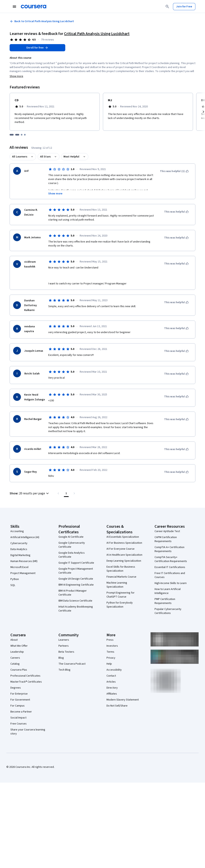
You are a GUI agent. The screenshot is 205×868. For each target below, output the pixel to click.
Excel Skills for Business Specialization (121, 569)
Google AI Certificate (71, 537)
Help (109, 664)
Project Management (23, 573)
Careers (15, 658)
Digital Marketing (20, 555)
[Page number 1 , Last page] (66, 493)
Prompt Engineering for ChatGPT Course (121, 595)
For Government (20, 700)
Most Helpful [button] (71, 157)
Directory (112, 688)
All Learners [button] (20, 157)
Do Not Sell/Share (117, 706)
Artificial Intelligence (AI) (25, 537)
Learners (64, 640)
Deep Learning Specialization (124, 561)
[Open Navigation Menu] (14, 7)
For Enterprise (19, 694)
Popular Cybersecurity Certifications (168, 611)
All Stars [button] (45, 157)
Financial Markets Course (121, 577)
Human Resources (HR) (24, 561)
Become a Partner (21, 712)
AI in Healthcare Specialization (124, 555)
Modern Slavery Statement (123, 700)
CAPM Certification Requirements (166, 539)
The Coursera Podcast (72, 664)
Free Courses (19, 724)
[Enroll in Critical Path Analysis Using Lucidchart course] (37, 48)
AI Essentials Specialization (123, 537)
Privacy (111, 658)
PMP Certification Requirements (165, 601)
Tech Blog (64, 670)
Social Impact (18, 718)
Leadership (17, 652)
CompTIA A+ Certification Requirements (169, 549)
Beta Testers (66, 652)
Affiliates (112, 694)
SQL (13, 585)
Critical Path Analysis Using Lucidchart (97, 34)
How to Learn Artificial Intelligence (168, 591)
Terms (110, 652)
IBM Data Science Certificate (75, 601)
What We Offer (19, 646)
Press (110, 640)
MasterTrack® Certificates (26, 682)
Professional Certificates (25, 676)
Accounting (17, 531)
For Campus (18, 706)
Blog (61, 658)
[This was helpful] (176, 212)
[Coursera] (34, 7)
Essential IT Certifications (170, 567)
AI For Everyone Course (121, 549)
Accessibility (114, 670)
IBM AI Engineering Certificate (76, 585)
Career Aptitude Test (167, 531)
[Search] (167, 7)
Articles (111, 682)
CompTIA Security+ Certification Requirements (171, 559)
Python (15, 579)
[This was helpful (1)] (174, 171)
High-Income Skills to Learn (171, 583)
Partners (64, 646)
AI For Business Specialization (124, 543)
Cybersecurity (19, 543)
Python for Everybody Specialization (120, 605)
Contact (111, 676)
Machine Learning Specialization (117, 585)
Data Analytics (19, 549)
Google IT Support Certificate (76, 563)
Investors (112, 646)
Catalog (15, 664)
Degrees (16, 688)
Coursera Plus (19, 670)
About (14, 640)
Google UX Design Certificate (76, 579)
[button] (30, 493)
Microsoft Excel (19, 567)
